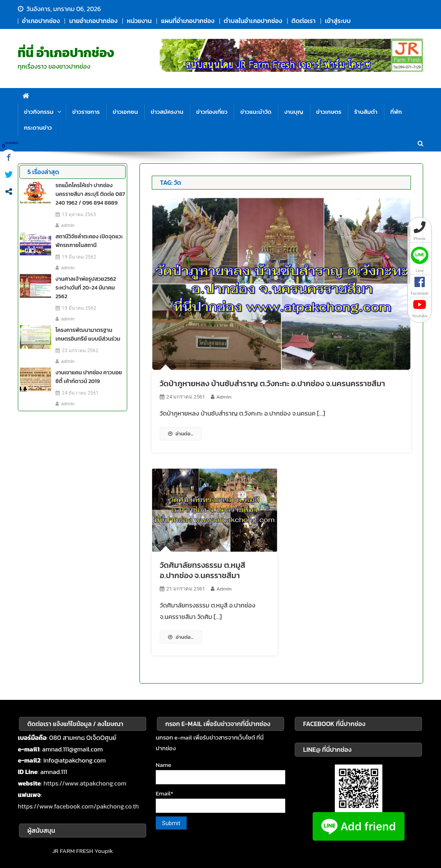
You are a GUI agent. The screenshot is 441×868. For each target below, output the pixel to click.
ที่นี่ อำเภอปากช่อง (66, 53)
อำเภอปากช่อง (41, 21)
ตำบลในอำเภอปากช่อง (253, 21)
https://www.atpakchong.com (85, 783)
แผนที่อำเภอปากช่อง (187, 21)
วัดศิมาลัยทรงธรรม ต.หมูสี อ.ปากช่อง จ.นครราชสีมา (202, 570)
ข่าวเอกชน (125, 112)
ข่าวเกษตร (329, 112)
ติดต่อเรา (304, 21)
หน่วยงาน (139, 21)
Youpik (104, 851)
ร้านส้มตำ (366, 112)
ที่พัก (396, 112)
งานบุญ (294, 112)
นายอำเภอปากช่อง (93, 21)
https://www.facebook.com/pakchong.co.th (78, 806)
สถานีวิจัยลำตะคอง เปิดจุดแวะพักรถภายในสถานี (89, 241)
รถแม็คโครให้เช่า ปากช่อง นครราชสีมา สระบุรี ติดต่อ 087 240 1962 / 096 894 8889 (90, 194)
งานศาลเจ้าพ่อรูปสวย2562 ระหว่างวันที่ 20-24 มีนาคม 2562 (86, 288)
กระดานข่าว (38, 127)
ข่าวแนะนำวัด (256, 112)
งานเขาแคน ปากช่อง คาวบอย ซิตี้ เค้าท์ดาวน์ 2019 (89, 377)
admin (224, 397)
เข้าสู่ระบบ (338, 21)
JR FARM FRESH (73, 851)
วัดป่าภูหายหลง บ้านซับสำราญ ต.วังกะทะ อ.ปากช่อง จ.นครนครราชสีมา (272, 383)
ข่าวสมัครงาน (167, 112)
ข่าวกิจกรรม (39, 112)
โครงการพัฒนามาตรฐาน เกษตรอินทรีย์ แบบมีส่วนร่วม (88, 334)
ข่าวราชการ (86, 112)
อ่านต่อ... (181, 434)
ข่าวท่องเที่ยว (212, 112)
